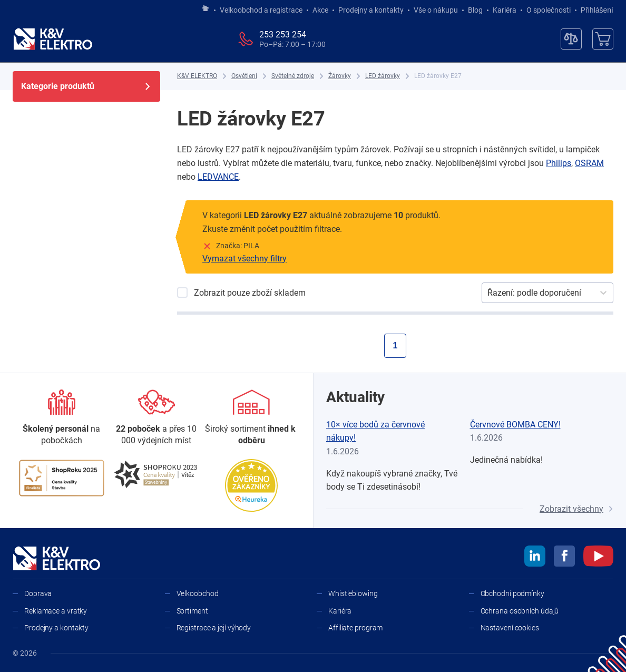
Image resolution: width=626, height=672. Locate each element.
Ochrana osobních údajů (520, 611)
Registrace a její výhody (214, 628)
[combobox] (488, 293)
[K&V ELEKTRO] (53, 39)
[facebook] (564, 558)
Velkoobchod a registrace (261, 10)
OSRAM (589, 163)
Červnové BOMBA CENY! (515, 425)
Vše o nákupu (436, 10)
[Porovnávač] (571, 39)
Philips (559, 163)
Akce (320, 10)
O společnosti (549, 10)
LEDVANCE (218, 177)
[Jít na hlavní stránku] (206, 9)
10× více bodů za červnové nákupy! (375, 431)
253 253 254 (283, 35)
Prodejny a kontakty (371, 10)
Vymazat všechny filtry (244, 259)
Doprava (38, 593)
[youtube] (598, 558)
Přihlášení (594, 10)
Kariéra (505, 10)
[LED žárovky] (383, 76)
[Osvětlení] (244, 76)
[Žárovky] (340, 76)
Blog (475, 10)
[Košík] (603, 39)
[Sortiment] (251, 418)
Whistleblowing (353, 593)
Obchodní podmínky (512, 593)
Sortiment (192, 611)
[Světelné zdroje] (293, 76)
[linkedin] (535, 558)
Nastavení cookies (510, 628)
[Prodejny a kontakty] (156, 418)
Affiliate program (355, 628)
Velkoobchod (198, 593)
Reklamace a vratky (56, 611)
